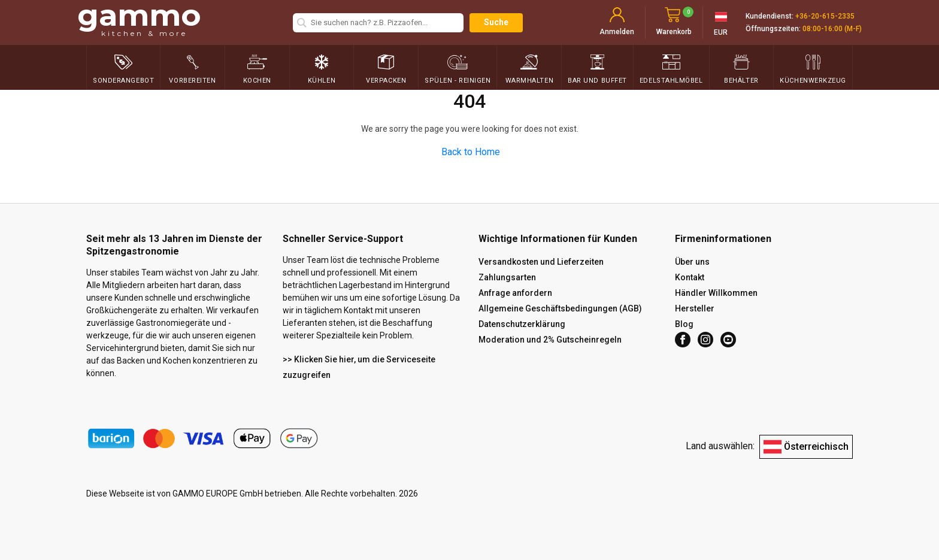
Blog (684, 324)
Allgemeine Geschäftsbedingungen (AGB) (560, 308)
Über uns (692, 262)
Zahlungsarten (507, 277)
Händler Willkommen (716, 293)
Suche (496, 22)
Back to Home (471, 152)
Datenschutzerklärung (522, 324)
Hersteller (695, 308)
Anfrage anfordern (515, 293)
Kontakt (690, 277)
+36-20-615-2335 (825, 16)
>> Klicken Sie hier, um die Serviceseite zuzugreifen (359, 367)
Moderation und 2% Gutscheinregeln (550, 340)
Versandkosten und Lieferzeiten (541, 262)
